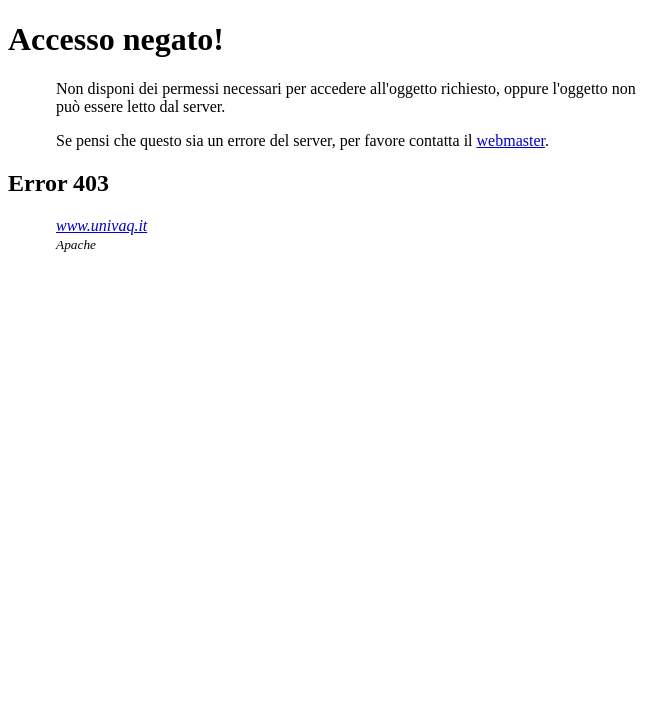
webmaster (511, 140)
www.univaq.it (101, 225)
